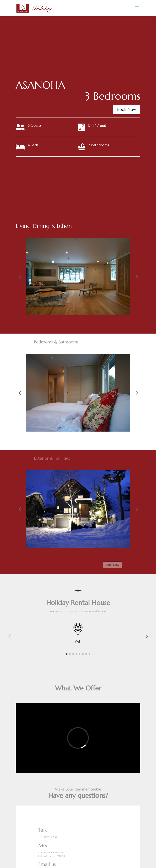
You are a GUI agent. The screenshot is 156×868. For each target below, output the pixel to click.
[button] (20, 277)
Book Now (122, 109)
